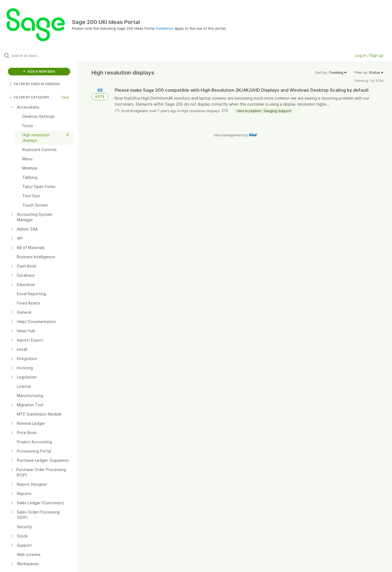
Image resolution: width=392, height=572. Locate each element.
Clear (65, 97)
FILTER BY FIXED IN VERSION (34, 84)
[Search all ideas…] (46, 56)
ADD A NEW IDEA (39, 71)
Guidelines (165, 28)
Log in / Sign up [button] (369, 55)
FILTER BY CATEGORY (29, 97)
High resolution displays (200, 111)
